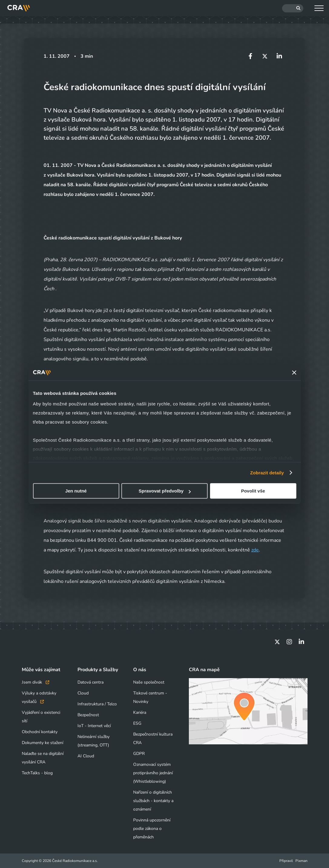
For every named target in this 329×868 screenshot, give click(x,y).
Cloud (83, 693)
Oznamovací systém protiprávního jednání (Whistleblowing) (153, 773)
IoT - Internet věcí (94, 726)
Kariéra (140, 712)
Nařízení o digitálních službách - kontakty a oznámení (153, 801)
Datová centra (90, 682)
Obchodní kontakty (40, 732)
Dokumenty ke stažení (43, 743)
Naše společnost (149, 682)
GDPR (139, 754)
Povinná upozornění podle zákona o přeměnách (152, 829)
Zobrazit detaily (267, 473)
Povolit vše (253, 491)
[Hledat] (293, 8)
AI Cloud (86, 756)
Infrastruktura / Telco (97, 704)
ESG (137, 723)
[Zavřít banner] (294, 372)
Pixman (301, 861)
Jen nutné (76, 491)
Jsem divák (36, 682)
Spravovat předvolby (165, 491)
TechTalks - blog (37, 773)
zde (255, 550)
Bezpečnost (88, 715)
